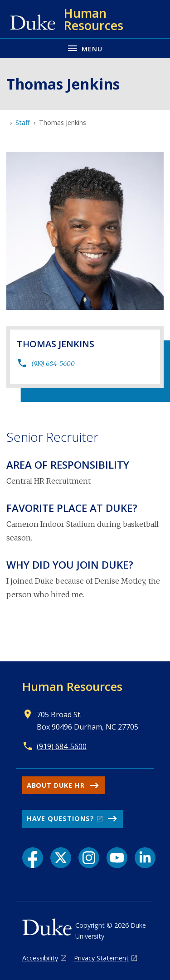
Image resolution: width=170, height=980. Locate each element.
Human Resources (72, 686)
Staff (23, 122)
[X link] (61, 858)
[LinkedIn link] (145, 858)
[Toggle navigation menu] (85, 48)
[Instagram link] (89, 858)
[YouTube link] (117, 858)
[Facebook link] (33, 858)
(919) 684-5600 (53, 364)
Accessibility (40, 958)
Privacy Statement (101, 958)
